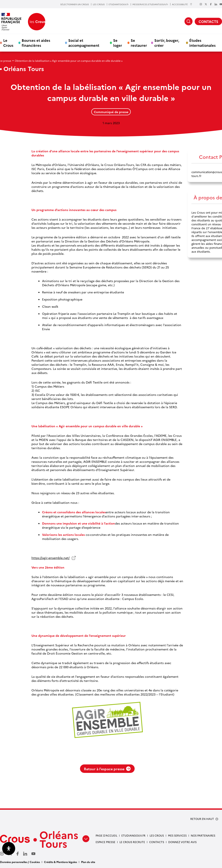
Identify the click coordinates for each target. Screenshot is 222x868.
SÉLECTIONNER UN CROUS (75, 4)
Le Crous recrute (132, 842)
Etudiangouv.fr (133, 835)
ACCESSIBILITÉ (182, 4)
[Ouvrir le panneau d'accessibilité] (9, 848)
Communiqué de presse (111, 112)
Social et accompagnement (84, 43)
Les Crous (157, 835)
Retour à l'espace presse (107, 769)
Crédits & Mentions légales (60, 862)
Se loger (118, 43)
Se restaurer (139, 43)
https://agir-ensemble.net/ (51, 558)
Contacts (157, 842)
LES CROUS (99, 4)
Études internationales (202, 43)
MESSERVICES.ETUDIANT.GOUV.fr (150, 4)
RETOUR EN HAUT (202, 819)
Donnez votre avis (182, 842)
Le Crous (8, 43)
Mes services (177, 835)
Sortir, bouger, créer (167, 43)
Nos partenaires (203, 835)
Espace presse (105, 842)
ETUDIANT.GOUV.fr (119, 4)
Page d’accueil (106, 835)
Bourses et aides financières (36, 43)
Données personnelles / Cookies (20, 862)
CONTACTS (208, 21)
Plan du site (88, 862)
